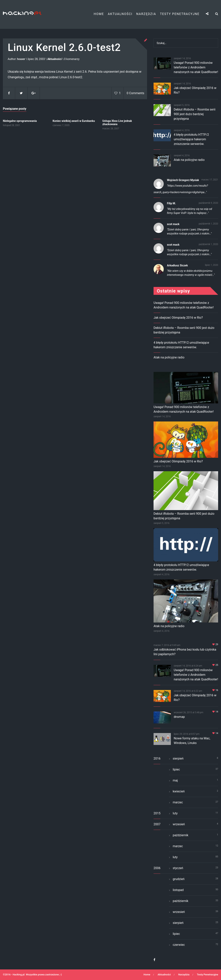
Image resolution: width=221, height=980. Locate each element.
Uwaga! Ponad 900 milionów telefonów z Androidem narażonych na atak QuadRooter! (196, 67)
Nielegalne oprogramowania (20, 121)
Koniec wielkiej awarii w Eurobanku (74, 121)
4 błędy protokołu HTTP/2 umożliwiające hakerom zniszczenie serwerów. (191, 139)
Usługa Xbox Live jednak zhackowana (117, 123)
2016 (157, 758)
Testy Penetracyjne (180, 14)
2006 (157, 868)
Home (99, 14)
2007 (157, 824)
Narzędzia (146, 14)
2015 (157, 813)
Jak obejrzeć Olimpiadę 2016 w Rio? (178, 318)
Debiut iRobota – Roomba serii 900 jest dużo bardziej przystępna (195, 114)
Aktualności (120, 14)
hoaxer (21, 59)
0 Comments (135, 93)
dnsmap (179, 717)
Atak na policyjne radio (189, 160)
